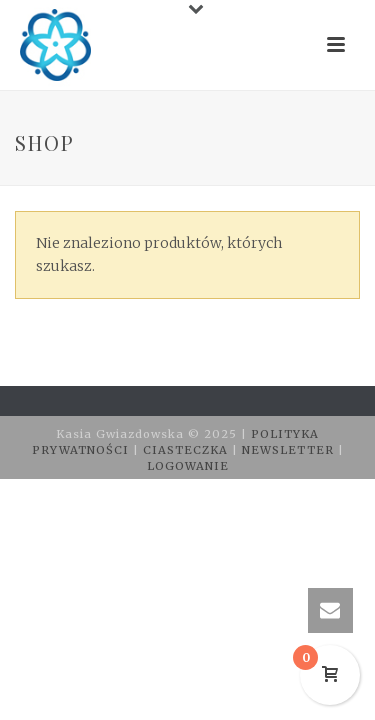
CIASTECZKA (187, 450)
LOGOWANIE (188, 466)
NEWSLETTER (290, 450)
